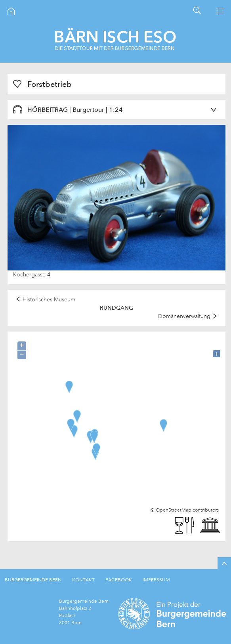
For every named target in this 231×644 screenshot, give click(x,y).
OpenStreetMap (174, 510)
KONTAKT (83, 580)
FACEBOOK (119, 580)
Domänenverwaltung (184, 316)
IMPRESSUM (156, 580)
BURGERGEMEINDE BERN (33, 580)
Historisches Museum (49, 299)
